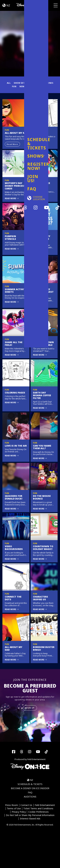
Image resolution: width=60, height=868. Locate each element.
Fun (14, 86)
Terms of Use (14, 809)
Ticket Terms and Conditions (38, 809)
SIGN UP (30, 708)
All (9, 83)
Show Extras (21, 83)
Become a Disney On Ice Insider (30, 788)
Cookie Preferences (38, 812)
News (23, 86)
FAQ (30, 792)
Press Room (12, 805)
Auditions (30, 797)
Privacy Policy (19, 812)
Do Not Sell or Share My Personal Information (30, 815)
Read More (12, 144)
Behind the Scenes (43, 83)
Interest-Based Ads (30, 819)
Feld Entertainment (45, 805)
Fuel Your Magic (38, 86)
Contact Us (26, 805)
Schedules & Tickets (30, 784)
